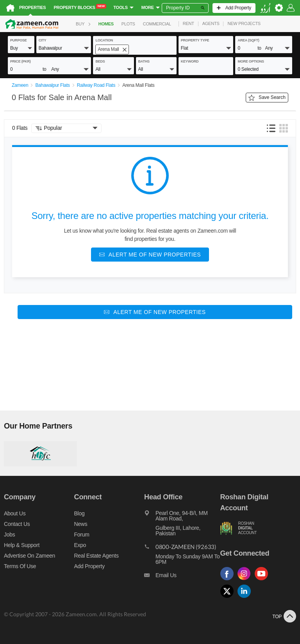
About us (15, 513)
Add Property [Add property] (89, 566)
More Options (251, 61)
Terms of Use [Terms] (20, 566)
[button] (21, 48)
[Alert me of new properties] (150, 255)
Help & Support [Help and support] (22, 545)
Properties (32, 7)
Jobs (9, 535)
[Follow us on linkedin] (246, 598)
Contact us (17, 524)
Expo (80, 545)
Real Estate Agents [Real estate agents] (96, 556)
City (43, 40)
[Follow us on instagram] (246, 580)
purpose (19, 40)
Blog (79, 513)
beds (100, 61)
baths (144, 61)
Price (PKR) (21, 61)
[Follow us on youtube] (263, 580)
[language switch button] (265, 8)
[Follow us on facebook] (229, 580)
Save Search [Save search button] (267, 98)
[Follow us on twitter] (229, 598)
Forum (82, 535)
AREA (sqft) (248, 40)
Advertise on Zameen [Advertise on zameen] (29, 556)
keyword (190, 61)
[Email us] (182, 577)
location (104, 40)
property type (195, 40)
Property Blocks (80, 7)
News (81, 524)
